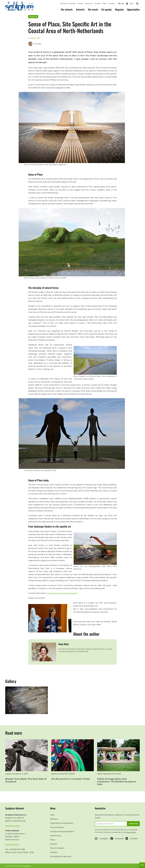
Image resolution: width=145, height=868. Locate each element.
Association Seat (13, 826)
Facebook (117, 839)
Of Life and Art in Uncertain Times (70, 779)
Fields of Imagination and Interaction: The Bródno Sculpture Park (116, 782)
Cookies (54, 852)
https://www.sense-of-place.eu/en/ (62, 593)
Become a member (68, 3)
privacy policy (131, 832)
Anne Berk (35, 44)
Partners (54, 819)
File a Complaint (57, 848)
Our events (93, 9)
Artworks (80, 9)
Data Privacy (56, 836)
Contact (112, 3)
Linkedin (132, 839)
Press (52, 840)
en (119, 3)
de (123, 3)
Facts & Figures (57, 827)
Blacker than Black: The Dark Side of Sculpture (26, 780)
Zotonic (28, 866)
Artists (80, 3)
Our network (67, 9)
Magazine (119, 9)
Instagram (102, 839)
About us (89, 3)
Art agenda (107, 9)
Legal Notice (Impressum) (62, 823)
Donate (97, 3)
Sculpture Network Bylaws (62, 831)
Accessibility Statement (61, 856)
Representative (12, 844)
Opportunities (133, 9)
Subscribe (133, 824)
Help (104, 3)
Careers (54, 844)
